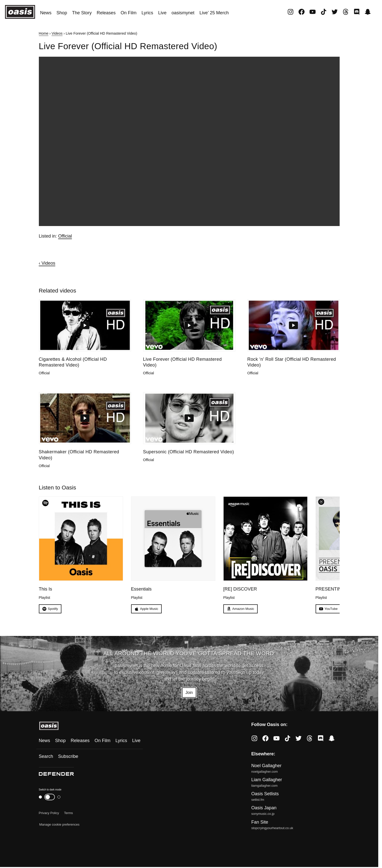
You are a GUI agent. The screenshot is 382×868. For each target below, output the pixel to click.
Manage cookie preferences (59, 826)
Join (189, 693)
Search (46, 758)
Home (44, 33)
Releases (106, 13)
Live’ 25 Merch (214, 13)
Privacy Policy (49, 814)
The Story (82, 13)
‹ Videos (47, 263)
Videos (57, 33)
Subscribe (68, 758)
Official (65, 236)
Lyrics (147, 13)
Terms (68, 814)
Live (162, 13)
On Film (128, 13)
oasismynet (183, 13)
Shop (62, 13)
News (46, 13)
